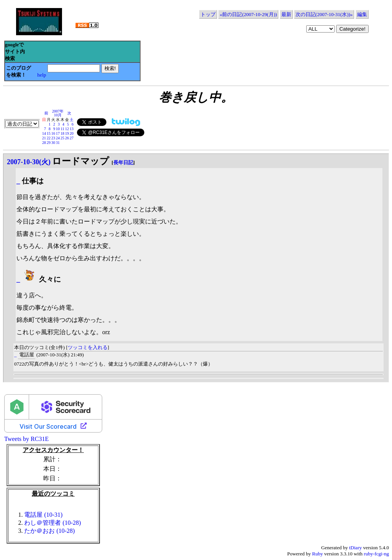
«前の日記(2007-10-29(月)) (248, 14)
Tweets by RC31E (26, 439)
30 (53, 143)
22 (49, 138)
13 (72, 129)
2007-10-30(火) (29, 162)
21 (44, 138)
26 (67, 138)
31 (58, 143)
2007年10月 (58, 113)
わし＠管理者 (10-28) (52, 523)
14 (44, 133)
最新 (286, 14)
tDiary (355, 548)
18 (62, 133)
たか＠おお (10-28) (49, 531)
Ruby (317, 554)
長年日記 (123, 162)
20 (72, 133)
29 (49, 143)
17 (58, 133)
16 (53, 133)
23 (53, 138)
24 (58, 138)
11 (62, 129)
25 (62, 138)
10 (58, 129)
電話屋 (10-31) (43, 515)
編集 (362, 14)
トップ (208, 14)
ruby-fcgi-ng (376, 554)
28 (44, 143)
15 (49, 133)
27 (72, 138)
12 (67, 129)
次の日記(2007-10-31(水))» (324, 14)
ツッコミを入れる (88, 347)
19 (67, 133)
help (42, 75)
